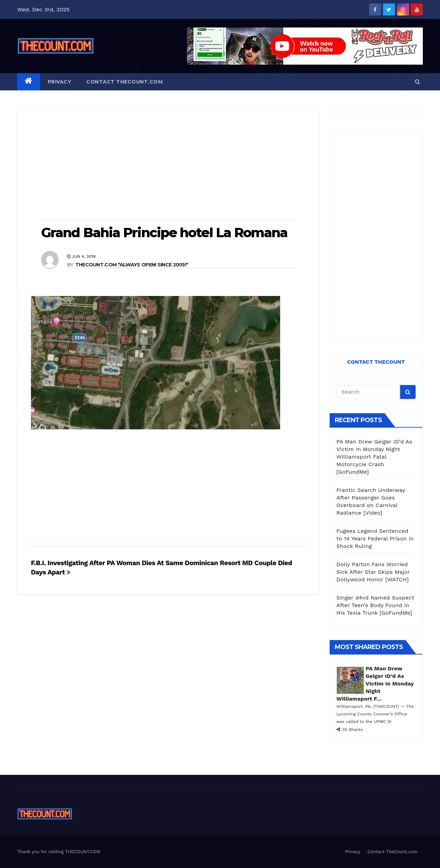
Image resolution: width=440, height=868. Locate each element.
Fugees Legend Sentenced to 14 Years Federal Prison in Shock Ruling (375, 539)
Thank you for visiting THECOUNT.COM (59, 852)
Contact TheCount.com (124, 82)
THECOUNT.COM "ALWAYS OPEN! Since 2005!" (132, 265)
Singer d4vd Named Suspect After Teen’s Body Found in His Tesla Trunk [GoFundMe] (375, 605)
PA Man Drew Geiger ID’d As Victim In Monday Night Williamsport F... (375, 684)
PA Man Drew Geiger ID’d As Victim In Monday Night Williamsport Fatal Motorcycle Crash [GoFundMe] (375, 457)
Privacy (60, 82)
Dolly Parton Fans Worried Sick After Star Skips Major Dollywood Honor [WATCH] (373, 572)
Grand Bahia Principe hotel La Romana (164, 233)
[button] (417, 82)
